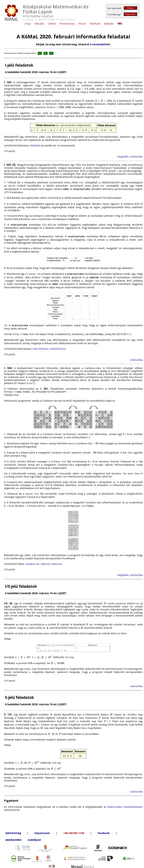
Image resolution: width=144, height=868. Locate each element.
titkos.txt (57, 556)
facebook (104, 825)
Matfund (95, 24)
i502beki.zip (37, 145)
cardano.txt (32, 556)
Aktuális (39, 24)
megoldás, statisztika (130, 156)
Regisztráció (130, 14)
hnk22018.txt (58, 343)
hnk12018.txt (41, 343)
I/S (45, 53)
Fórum (82, 24)
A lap (28, 24)
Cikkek (52, 24)
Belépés (130, 8)
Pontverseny (67, 24)
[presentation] (39, 82)
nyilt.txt (45, 556)
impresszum (42, 825)
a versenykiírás (99, 44)
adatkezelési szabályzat (23, 831)
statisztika (136, 354)
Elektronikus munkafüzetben (125, 798)
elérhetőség (13, 825)
